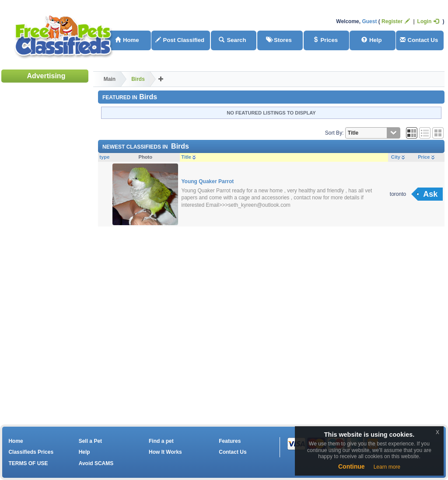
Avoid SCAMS (96, 463)
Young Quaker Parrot (208, 181)
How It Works (165, 452)
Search (232, 40)
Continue (352, 466)
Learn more (387, 467)
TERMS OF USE (28, 463)
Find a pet (161, 441)
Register (396, 21)
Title (188, 157)
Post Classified (180, 40)
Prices (325, 40)
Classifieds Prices (31, 452)
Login (428, 21)
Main (110, 79)
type (104, 157)
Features (230, 441)
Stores (279, 40)
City (398, 157)
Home (127, 40)
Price (426, 157)
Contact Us (419, 40)
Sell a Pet (90, 441)
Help (372, 40)
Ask (430, 194)
